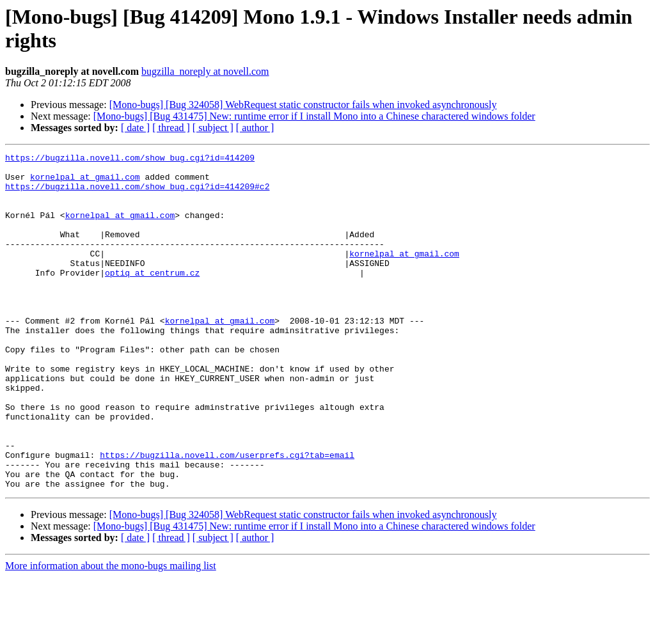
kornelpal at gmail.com (85, 182)
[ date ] (135, 128)
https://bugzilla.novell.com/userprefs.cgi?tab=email (227, 516)
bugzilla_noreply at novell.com (205, 71)
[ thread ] (171, 128)
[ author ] (255, 128)
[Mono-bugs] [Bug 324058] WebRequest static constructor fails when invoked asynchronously (303, 105)
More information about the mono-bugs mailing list (111, 633)
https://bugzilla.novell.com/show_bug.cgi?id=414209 (130, 159)
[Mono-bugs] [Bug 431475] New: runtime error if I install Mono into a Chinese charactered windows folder (314, 116)
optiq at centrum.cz (152, 297)
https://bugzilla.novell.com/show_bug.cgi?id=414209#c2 (137, 194)
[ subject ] (213, 128)
